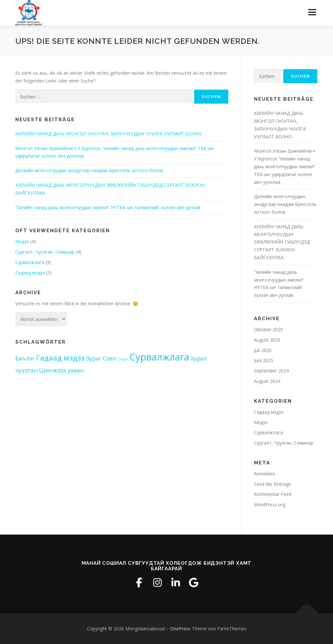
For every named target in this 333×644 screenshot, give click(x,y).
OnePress (180, 629)
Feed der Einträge (273, 484)
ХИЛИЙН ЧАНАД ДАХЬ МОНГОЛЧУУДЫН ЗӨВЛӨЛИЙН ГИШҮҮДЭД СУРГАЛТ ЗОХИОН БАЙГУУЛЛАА (282, 242)
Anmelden (265, 474)
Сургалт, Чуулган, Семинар (45, 252)
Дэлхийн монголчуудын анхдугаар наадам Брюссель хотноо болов (89, 170)
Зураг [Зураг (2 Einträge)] (94, 358)
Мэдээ (22, 241)
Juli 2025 (263, 350)
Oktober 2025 (268, 329)
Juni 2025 (264, 360)
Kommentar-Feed (273, 494)
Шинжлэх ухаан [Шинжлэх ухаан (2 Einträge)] (61, 370)
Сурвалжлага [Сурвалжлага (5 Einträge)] (159, 357)
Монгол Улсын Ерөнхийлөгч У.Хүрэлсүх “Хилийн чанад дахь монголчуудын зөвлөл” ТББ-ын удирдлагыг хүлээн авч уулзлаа (285, 166)
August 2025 (267, 340)
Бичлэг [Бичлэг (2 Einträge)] (25, 358)
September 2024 (271, 371)
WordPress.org (270, 505)
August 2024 (267, 381)
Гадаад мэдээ (30, 273)
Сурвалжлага (30, 262)
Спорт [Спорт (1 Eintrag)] (123, 359)
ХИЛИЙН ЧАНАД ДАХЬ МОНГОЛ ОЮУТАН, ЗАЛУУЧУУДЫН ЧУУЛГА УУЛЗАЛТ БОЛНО (108, 134)
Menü (312, 12)
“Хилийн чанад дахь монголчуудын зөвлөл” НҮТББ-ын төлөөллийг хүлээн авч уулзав (108, 207)
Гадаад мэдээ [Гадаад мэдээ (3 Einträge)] (60, 358)
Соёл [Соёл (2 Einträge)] (109, 358)
